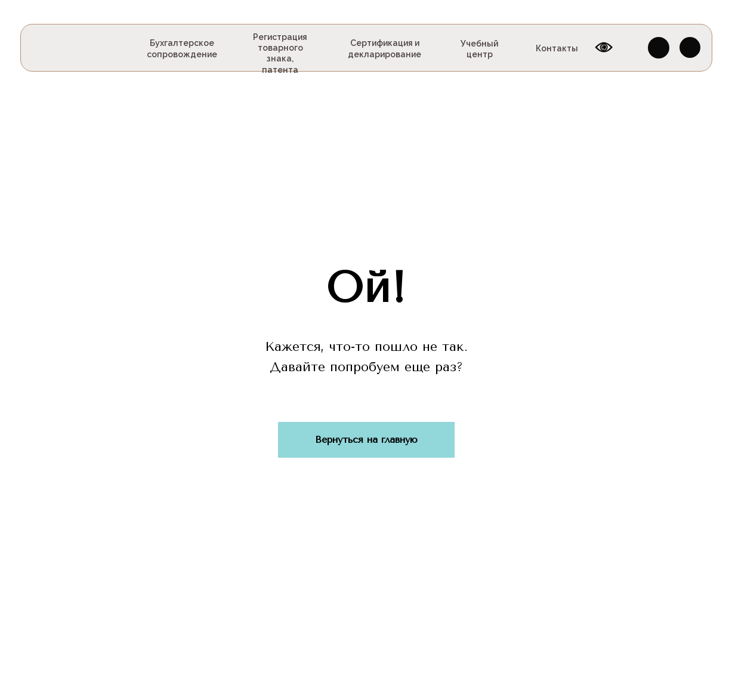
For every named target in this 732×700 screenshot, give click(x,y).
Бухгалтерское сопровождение (182, 48)
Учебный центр (479, 49)
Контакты (557, 48)
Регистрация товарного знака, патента (280, 53)
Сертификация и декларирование (384, 48)
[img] (53, 48)
